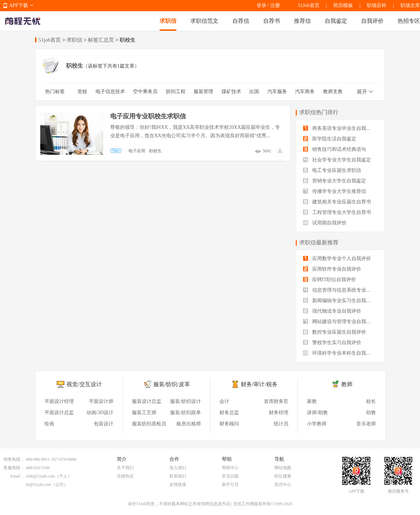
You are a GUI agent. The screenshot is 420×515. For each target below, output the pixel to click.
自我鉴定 (336, 21)
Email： (17, 476)
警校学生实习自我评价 (332, 343)
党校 (82, 92)
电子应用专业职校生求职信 (148, 116)
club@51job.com (40, 476)
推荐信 (302, 21)
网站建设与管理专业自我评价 (339, 322)
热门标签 (55, 92)
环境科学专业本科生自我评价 (339, 353)
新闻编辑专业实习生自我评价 (339, 301)
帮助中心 (230, 468)
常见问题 (230, 476)
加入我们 (178, 468)
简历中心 (283, 485)
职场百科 (377, 5)
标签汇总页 (101, 40)
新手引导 (230, 485)
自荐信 (241, 21)
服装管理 (203, 92)
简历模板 (343, 5)
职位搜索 (283, 476)
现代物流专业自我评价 (332, 311)
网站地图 (283, 468)
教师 (347, 384)
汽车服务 (277, 92)
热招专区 (409, 21)
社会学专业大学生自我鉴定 (337, 160)
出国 (254, 92)
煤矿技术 (231, 92)
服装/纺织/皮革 (172, 384)
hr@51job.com (38, 485)
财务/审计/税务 (259, 384)
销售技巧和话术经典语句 (335, 149)
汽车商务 (305, 92)
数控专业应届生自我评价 (335, 332)
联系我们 (178, 476)
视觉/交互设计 (84, 384)
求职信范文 (204, 21)
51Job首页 (309, 5)
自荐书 (272, 21)
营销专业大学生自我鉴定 (335, 181)
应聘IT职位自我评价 (330, 280)
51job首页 (50, 40)
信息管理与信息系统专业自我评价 (340, 290)
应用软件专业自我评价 (332, 269)
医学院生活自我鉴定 (330, 139)
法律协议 (125, 476)
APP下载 (19, 5)
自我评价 (372, 21)
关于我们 (125, 468)
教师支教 (333, 92)
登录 (261, 5)
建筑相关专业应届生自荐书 (337, 202)
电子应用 (137, 151)
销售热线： (14, 459)
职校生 (155, 151)
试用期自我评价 (325, 223)
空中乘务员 (145, 92)
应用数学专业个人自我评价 (337, 259)
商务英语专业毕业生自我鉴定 (339, 128)
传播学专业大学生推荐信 (335, 191)
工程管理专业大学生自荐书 (337, 212)
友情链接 (178, 485)
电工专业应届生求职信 (332, 170)
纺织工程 (176, 92)
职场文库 (410, 5)
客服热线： (14, 468)
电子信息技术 (110, 92)
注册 (275, 5)
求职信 (168, 21)
